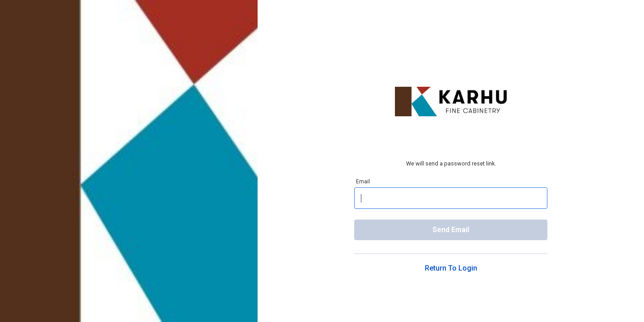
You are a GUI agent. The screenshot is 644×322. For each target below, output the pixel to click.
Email (363, 182)
